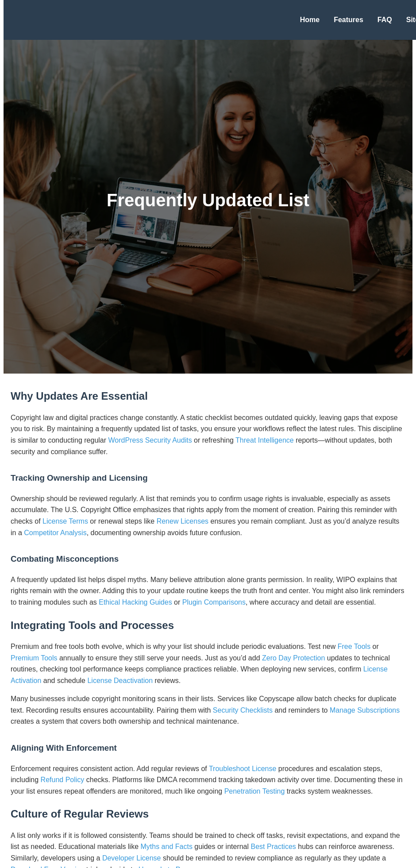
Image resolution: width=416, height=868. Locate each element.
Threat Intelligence (265, 440)
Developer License (132, 858)
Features (349, 20)
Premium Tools (34, 658)
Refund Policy (63, 780)
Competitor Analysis (55, 533)
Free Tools (354, 646)
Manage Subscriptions (365, 710)
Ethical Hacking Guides (135, 602)
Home (310, 20)
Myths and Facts (167, 847)
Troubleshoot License (243, 769)
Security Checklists (243, 710)
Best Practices (273, 847)
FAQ (385, 20)
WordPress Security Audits (150, 440)
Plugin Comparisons (214, 602)
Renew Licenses (183, 521)
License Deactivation (120, 681)
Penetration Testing (255, 791)
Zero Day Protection (293, 658)
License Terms (65, 521)
